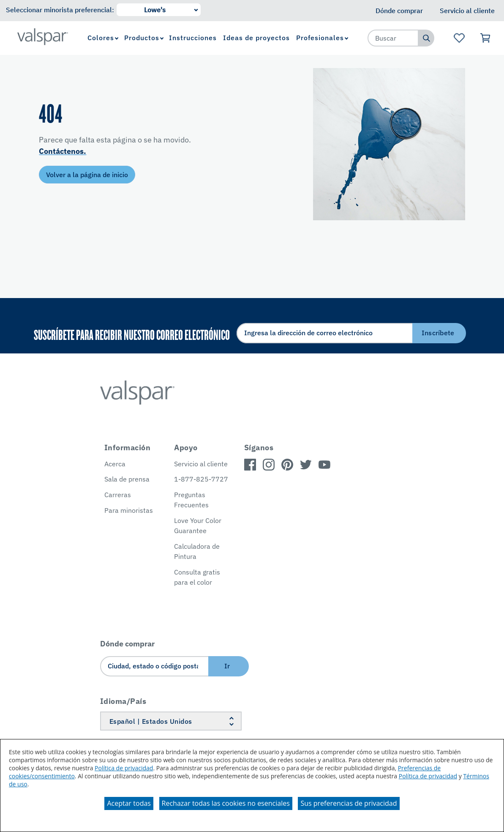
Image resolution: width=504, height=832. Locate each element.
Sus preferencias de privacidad (349, 803)
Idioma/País (123, 701)
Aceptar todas (129, 803)
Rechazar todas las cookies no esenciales (226, 803)
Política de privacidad (124, 768)
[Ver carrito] (486, 38)
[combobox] (393, 38)
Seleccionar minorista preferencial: (60, 10)
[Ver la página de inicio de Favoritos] (459, 38)
